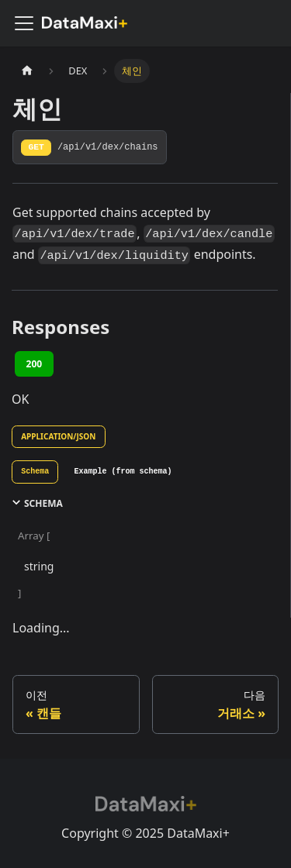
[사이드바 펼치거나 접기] (24, 23)
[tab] (35, 472)
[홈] (27, 71)
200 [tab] (35, 364)
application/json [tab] (58, 436)
